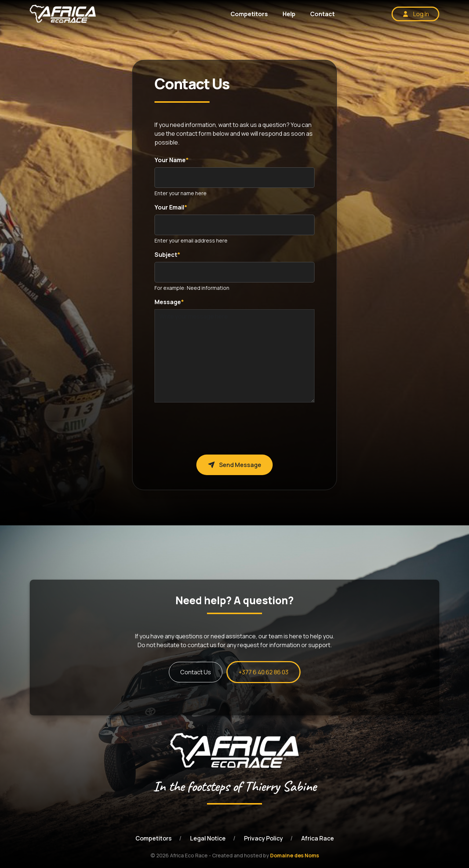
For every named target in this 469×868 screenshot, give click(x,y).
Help (289, 14)
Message (168, 302)
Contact (322, 14)
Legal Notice (208, 838)
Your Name (170, 160)
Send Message (235, 465)
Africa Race (318, 838)
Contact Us (196, 672)
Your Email (169, 207)
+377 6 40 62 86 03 (263, 672)
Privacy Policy (263, 838)
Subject (166, 255)
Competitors (249, 14)
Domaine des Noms (295, 855)
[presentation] (210, 423)
